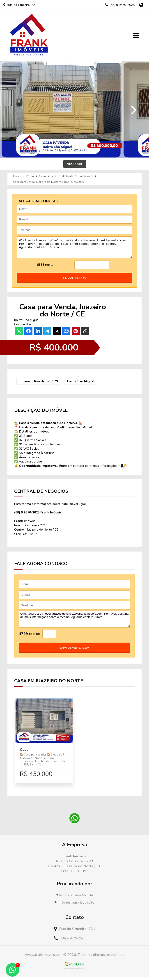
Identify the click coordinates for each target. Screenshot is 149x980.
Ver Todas (75, 164)
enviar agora (74, 281)
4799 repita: (30, 637)
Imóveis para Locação (74, 906)
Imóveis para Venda (75, 899)
